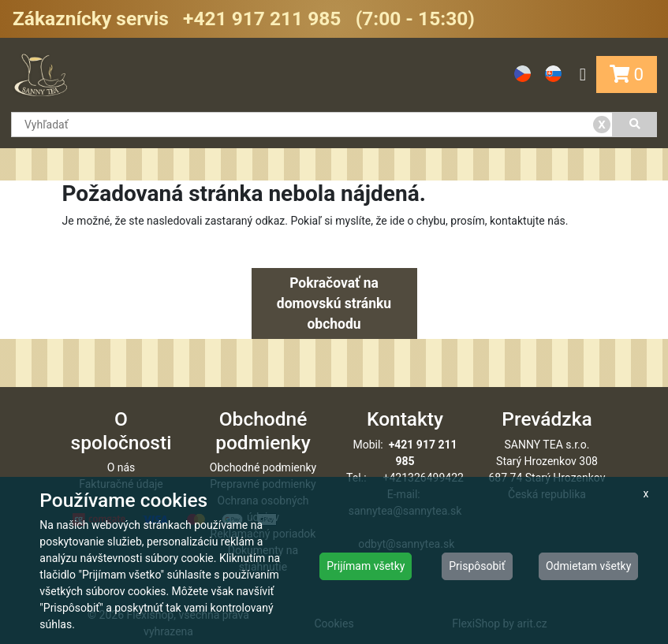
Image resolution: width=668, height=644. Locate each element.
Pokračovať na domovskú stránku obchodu (334, 304)
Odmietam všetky (588, 566)
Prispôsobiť (477, 566)
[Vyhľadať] (635, 125)
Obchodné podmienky (263, 467)
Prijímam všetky (366, 566)
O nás (121, 467)
